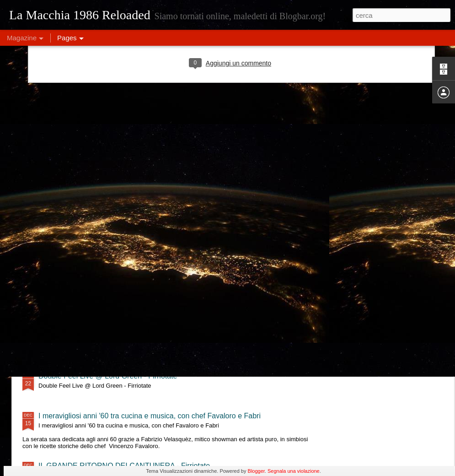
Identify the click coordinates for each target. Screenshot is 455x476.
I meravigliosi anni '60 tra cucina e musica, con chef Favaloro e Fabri (150, 416)
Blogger (256, 471)
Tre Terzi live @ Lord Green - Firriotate (101, 296)
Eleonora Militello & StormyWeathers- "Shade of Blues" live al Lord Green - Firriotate (175, 336)
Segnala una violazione (294, 471)
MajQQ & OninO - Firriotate (83, 257)
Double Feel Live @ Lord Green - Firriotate (108, 376)
